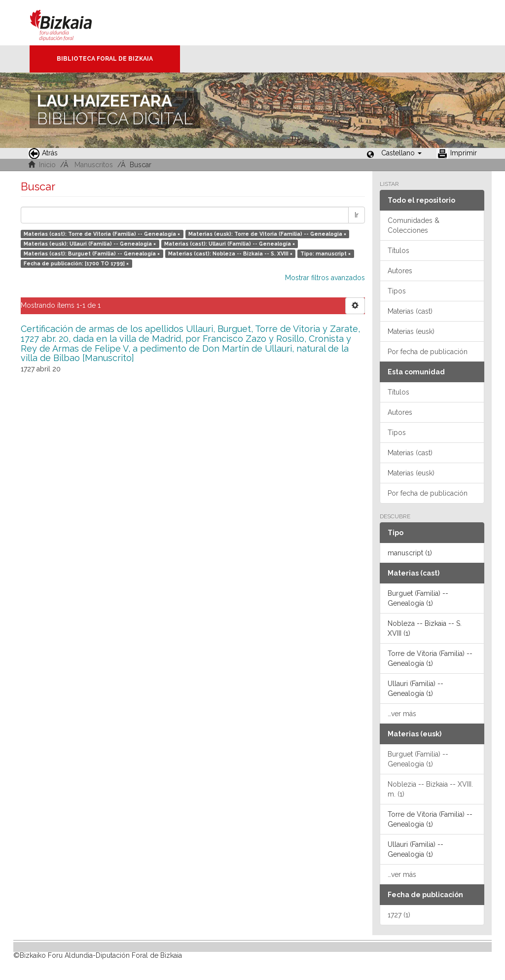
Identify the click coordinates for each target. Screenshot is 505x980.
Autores (400, 271)
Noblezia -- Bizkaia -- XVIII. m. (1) (430, 789)
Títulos (398, 251)
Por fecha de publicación (428, 352)
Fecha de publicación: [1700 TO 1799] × (76, 263)
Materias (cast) (410, 311)
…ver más (402, 714)
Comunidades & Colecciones (414, 225)
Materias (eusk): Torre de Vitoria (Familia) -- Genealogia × (267, 234)
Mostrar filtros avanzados (325, 278)
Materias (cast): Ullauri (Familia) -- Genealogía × (230, 244)
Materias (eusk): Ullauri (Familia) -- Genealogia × (90, 244)
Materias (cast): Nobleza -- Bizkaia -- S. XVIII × (230, 254)
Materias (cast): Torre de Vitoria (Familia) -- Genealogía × (102, 234)
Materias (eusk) (411, 331)
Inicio (47, 165)
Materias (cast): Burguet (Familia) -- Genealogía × (92, 254)
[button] (401, 153)
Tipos (397, 291)
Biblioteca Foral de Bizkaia (105, 59)
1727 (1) (399, 915)
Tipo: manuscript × (325, 254)
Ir (357, 215)
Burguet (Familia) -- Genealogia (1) (418, 759)
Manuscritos (94, 165)
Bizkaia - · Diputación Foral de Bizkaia (71, 23)
